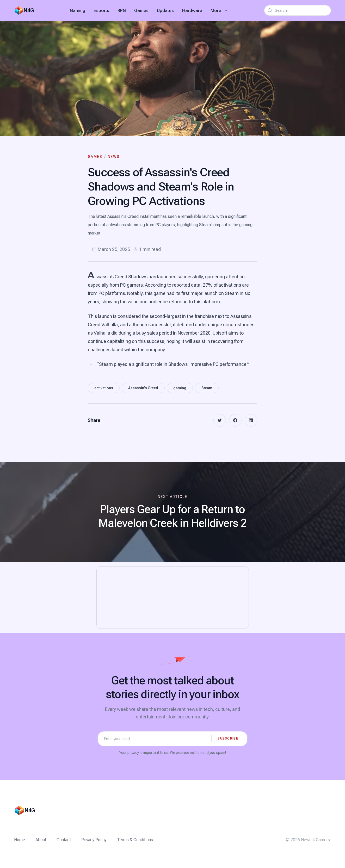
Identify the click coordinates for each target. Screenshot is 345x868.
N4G (29, 10)
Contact (64, 840)
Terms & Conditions (135, 840)
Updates (165, 10)
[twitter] (220, 420)
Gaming (78, 10)
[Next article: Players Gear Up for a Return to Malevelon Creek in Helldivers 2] (173, 512)
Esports (101, 10)
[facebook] (235, 420)
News (114, 157)
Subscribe (228, 738)
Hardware (192, 10)
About (41, 840)
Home (20, 840)
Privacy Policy (94, 840)
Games (141, 10)
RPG (122, 10)
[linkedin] (251, 420)
